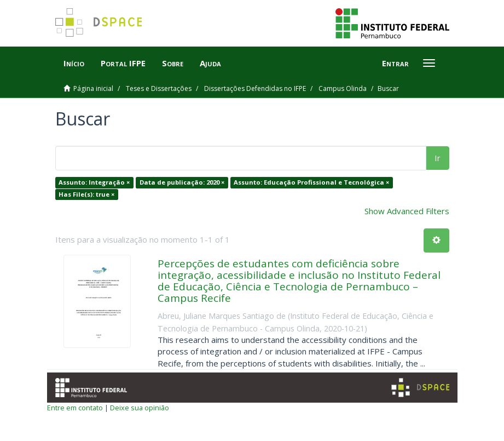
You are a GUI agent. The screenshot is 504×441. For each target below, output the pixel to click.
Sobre (173, 63)
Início (74, 63)
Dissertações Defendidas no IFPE (255, 88)
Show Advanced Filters (407, 211)
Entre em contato (75, 408)
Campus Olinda (343, 88)
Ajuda (210, 63)
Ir (438, 158)
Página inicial (93, 88)
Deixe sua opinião (140, 408)
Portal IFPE (123, 63)
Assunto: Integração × (94, 182)
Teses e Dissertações (159, 88)
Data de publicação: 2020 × (182, 182)
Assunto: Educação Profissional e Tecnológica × (311, 182)
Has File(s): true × (86, 194)
